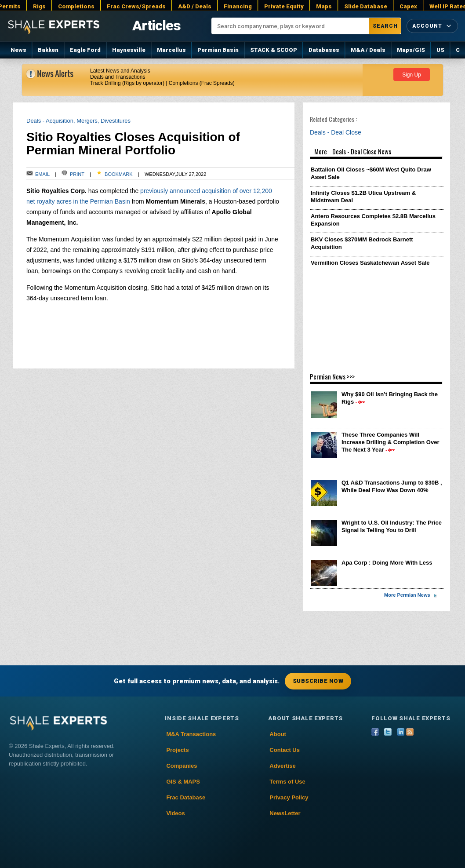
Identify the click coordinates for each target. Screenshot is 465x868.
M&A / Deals (368, 50)
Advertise (282, 766)
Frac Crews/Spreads (136, 6)
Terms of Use (287, 782)
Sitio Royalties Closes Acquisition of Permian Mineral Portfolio (133, 144)
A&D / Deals (195, 6)
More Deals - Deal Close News (377, 153)
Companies (182, 766)
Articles (156, 26)
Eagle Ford (85, 50)
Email (38, 174)
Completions (76, 6)
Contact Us (285, 750)
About (278, 734)
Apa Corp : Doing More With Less (387, 563)
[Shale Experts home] (54, 26)
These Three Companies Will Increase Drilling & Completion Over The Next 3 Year (391, 442)
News (18, 50)
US (440, 50)
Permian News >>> (332, 376)
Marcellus (171, 50)
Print (74, 174)
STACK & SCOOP (274, 50)
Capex (408, 6)
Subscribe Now (318, 681)
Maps (324, 6)
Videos (175, 813)
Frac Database (186, 797)
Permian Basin (218, 50)
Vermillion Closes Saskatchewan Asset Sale (370, 263)
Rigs (39, 6)
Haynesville (129, 50)
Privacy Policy (289, 797)
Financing (238, 6)
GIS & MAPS (183, 782)
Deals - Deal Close (338, 132)
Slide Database (366, 6)
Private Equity (284, 6)
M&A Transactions (191, 734)
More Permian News (407, 595)
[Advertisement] (377, 317)
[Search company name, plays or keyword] (291, 26)
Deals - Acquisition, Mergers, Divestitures (78, 121)
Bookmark (114, 174)
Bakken (48, 50)
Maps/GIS (411, 50)
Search (385, 26)
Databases (324, 50)
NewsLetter (285, 813)
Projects (177, 750)
